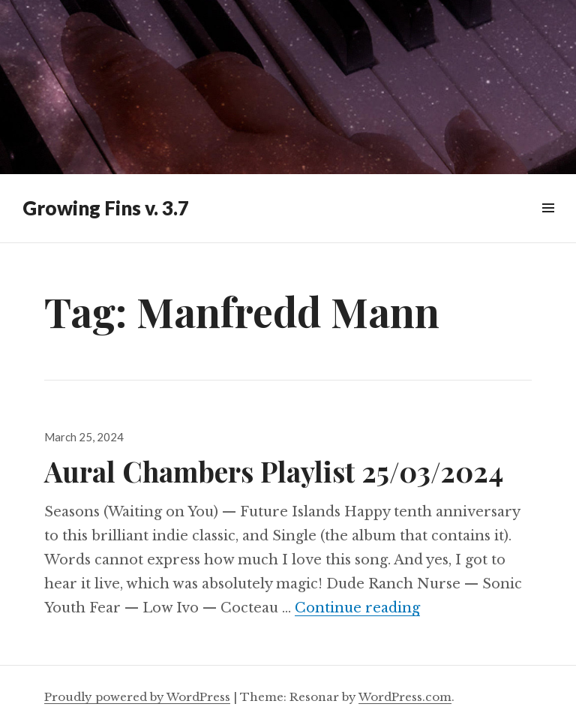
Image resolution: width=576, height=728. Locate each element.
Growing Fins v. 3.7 (106, 208)
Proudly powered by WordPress (137, 697)
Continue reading (357, 608)
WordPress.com (405, 697)
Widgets (548, 225)
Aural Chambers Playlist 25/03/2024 (274, 471)
